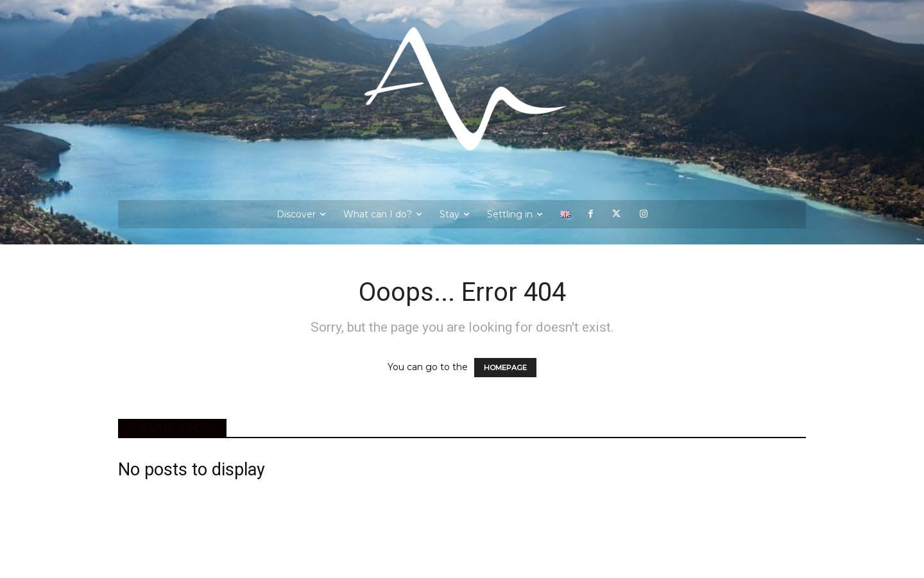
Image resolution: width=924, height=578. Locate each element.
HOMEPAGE (505, 368)
